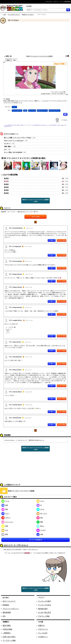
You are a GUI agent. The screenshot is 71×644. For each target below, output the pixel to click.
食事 (5, 526)
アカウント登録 (44, 616)
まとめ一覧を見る (45, 612)
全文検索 (29, 6)
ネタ (5, 530)
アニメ (14, 107)
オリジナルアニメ (55, 111)
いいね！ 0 (52, 240)
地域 (40, 534)
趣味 (40, 522)
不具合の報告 (7, 629)
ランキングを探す (45, 601)
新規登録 (27, 553)
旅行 (40, 518)
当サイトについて (9, 601)
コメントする (35, 217)
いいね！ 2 (52, 301)
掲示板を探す (43, 609)
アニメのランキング (14, 15)
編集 (65, 114)
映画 (5, 509)
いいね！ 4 (52, 255)
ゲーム (5, 501)
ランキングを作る (45, 605)
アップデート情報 (9, 641)
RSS (4, 616)
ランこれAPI (43, 633)
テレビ (40, 509)
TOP (5, 15)
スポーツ (6, 518)
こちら (62, 125)
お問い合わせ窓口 (9, 637)
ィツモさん (64, 120)
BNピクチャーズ (42, 111)
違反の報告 (7, 626)
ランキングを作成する (35, 540)
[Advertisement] (35, 38)
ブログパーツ (43, 629)
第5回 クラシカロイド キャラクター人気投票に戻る (35, 201)
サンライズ (32, 111)
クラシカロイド (17, 111)
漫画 (5, 505)
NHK (25, 111)
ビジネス (41, 530)
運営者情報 (7, 612)
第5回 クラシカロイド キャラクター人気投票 (35, 15)
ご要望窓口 (7, 633)
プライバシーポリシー (11, 609)
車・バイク (42, 513)
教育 (5, 534)
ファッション (7, 522)
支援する (41, 626)
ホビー (5, 513)
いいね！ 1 (52, 336)
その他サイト (43, 637)
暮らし (40, 526)
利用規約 (6, 605)
